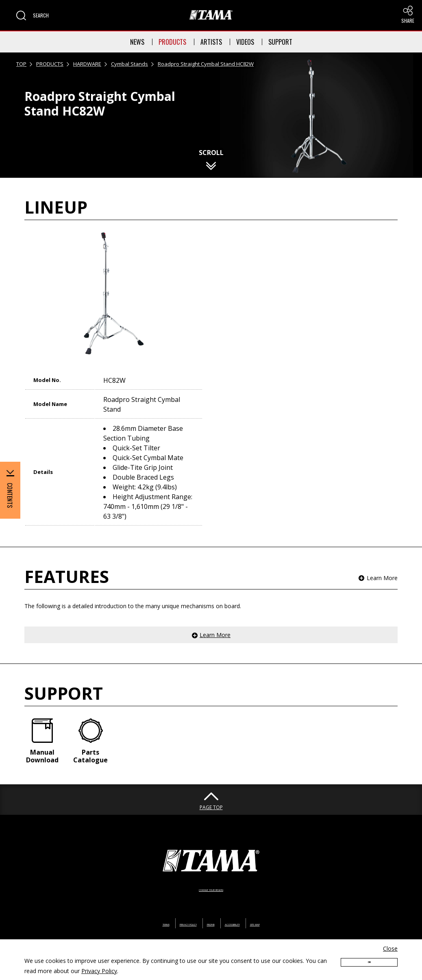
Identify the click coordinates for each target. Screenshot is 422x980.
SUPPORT (280, 42)
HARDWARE (87, 64)
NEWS (137, 42)
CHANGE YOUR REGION (211, 876)
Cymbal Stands (129, 64)
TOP (21, 64)
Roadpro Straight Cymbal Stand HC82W (206, 64)
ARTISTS (211, 42)
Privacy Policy (99, 971)
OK (369, 965)
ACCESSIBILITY (251, 911)
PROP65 (210, 911)
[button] (33, 15)
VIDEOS (245, 42)
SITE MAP (294, 911)
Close (390, 948)
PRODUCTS (172, 42)
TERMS (125, 911)
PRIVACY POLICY (166, 911)
